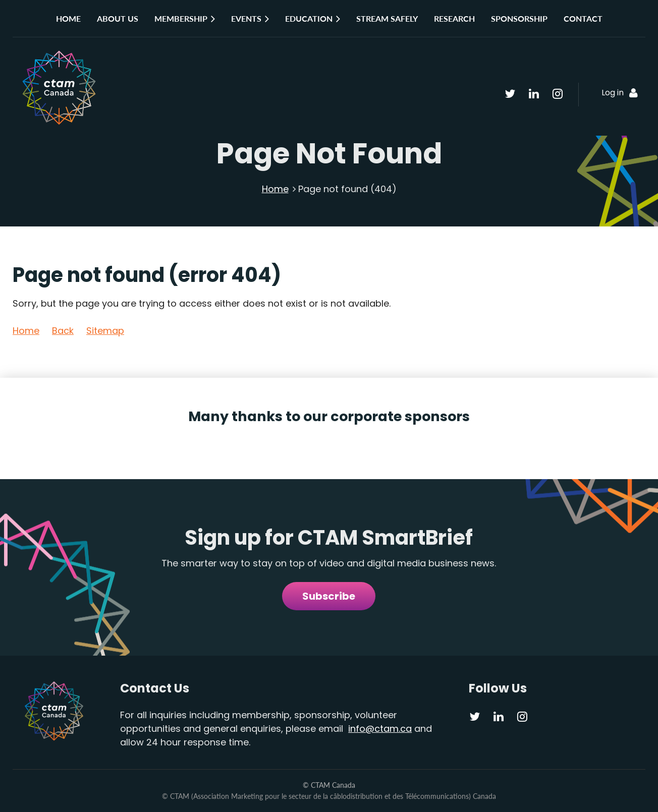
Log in (613, 93)
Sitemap (105, 331)
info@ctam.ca (380, 729)
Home (275, 189)
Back (63, 331)
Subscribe (329, 596)
